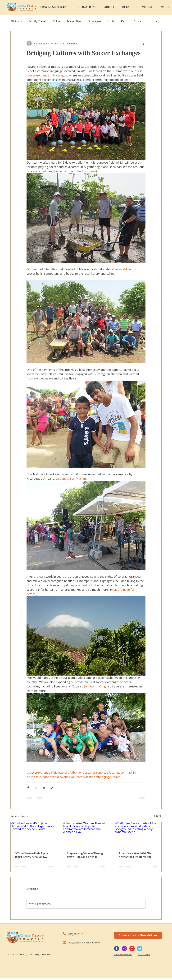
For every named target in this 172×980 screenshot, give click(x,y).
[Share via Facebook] (28, 788)
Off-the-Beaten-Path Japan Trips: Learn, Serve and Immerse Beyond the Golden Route (32, 855)
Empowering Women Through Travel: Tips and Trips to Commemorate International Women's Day (86, 855)
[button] (56, 7)
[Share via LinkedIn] (44, 788)
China (56, 21)
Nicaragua (95, 21)
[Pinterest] (132, 949)
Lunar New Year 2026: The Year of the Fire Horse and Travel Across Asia (135, 855)
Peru (124, 21)
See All (158, 816)
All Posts (16, 21)
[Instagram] (124, 949)
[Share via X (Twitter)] (36, 788)
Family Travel (37, 21)
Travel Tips (74, 21)
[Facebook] (117, 949)
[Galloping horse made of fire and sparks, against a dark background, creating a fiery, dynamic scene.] (138, 835)
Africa (138, 21)
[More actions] (144, 43)
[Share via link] (52, 788)
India (111, 21)
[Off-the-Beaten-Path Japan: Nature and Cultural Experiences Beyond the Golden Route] (34, 835)
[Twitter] (140, 949)
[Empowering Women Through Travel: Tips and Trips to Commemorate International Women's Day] (86, 835)
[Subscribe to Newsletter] (138, 935)
